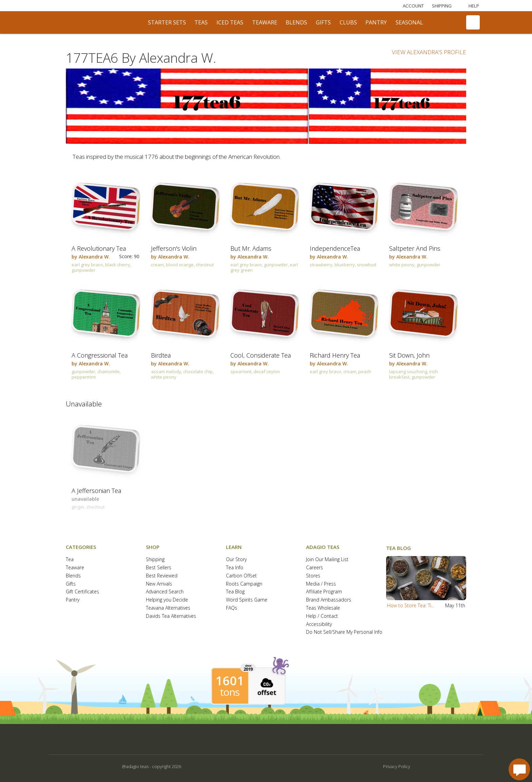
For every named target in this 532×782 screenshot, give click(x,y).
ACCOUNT (413, 6)
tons (230, 692)
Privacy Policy (397, 766)
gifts (323, 22)
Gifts (71, 584)
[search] (454, 22)
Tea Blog (235, 592)
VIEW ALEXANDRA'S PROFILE (429, 52)
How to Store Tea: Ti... (411, 605)
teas (201, 22)
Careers (315, 568)
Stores (313, 576)
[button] (426, 578)
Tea (70, 560)
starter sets (167, 22)
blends (296, 22)
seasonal (409, 22)
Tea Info (235, 568)
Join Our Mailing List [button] (327, 560)
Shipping (155, 560)
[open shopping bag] (473, 22)
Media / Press (321, 584)
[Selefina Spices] (160, 6)
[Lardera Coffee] (130, 6)
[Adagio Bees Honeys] (191, 6)
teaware (265, 22)
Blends (73, 576)
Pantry (73, 600)
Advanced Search (165, 592)
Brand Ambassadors (329, 600)
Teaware (75, 568)
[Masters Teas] (99, 6)
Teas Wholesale (323, 608)
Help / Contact (322, 616)
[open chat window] (519, 769)
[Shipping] (442, 6)
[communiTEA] (436, 22)
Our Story (236, 560)
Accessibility (319, 624)
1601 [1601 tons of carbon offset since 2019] (230, 681)
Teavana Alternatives (168, 608)
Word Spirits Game (247, 600)
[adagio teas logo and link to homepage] (99, 22)
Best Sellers (159, 568)
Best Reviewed (162, 576)
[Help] (469, 6)
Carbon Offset (241, 576)
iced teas (230, 22)
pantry (376, 22)
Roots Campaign (244, 584)
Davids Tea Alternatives (171, 616)
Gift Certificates (82, 592)
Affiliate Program (324, 592)
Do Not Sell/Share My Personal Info (344, 632)
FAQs (232, 608)
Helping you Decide (167, 600)
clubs (348, 22)
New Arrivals (159, 584)
